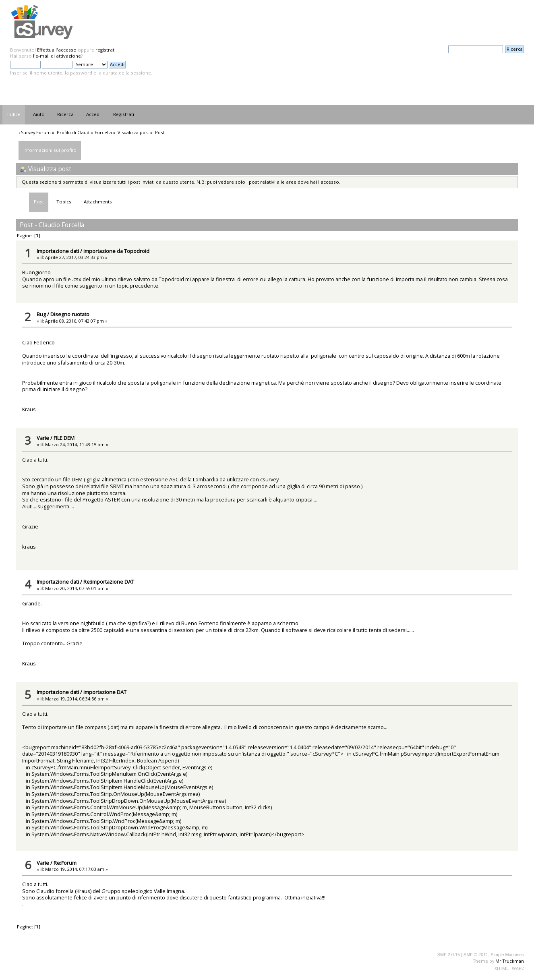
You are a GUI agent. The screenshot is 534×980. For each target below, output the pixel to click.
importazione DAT (105, 692)
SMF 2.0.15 (449, 955)
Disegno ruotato (70, 314)
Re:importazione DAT (109, 582)
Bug (41, 314)
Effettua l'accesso (57, 50)
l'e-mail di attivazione (57, 56)
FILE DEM (64, 438)
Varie (43, 438)
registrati (106, 50)
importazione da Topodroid (116, 251)
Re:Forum (65, 863)
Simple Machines (507, 955)
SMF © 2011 (476, 955)
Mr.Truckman (510, 961)
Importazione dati (58, 251)
